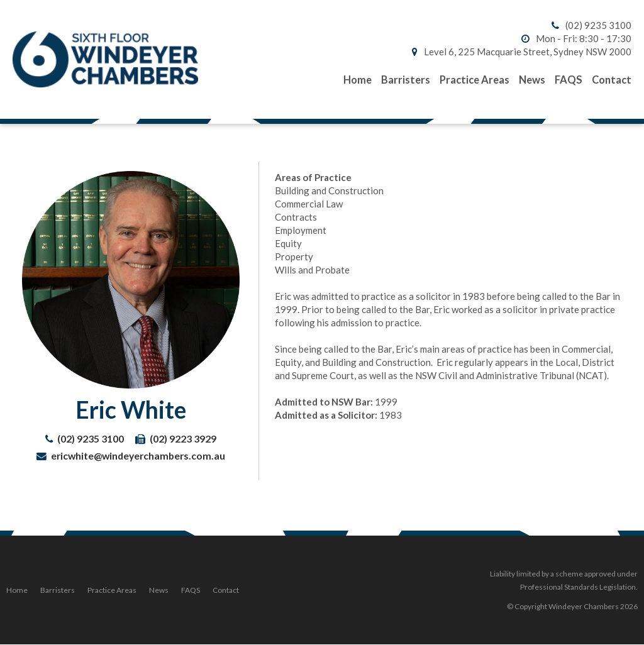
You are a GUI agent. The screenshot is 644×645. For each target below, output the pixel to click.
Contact (226, 590)
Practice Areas (112, 590)
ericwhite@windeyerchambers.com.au (138, 455)
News (159, 590)
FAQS (191, 590)
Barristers (58, 590)
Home (17, 590)
